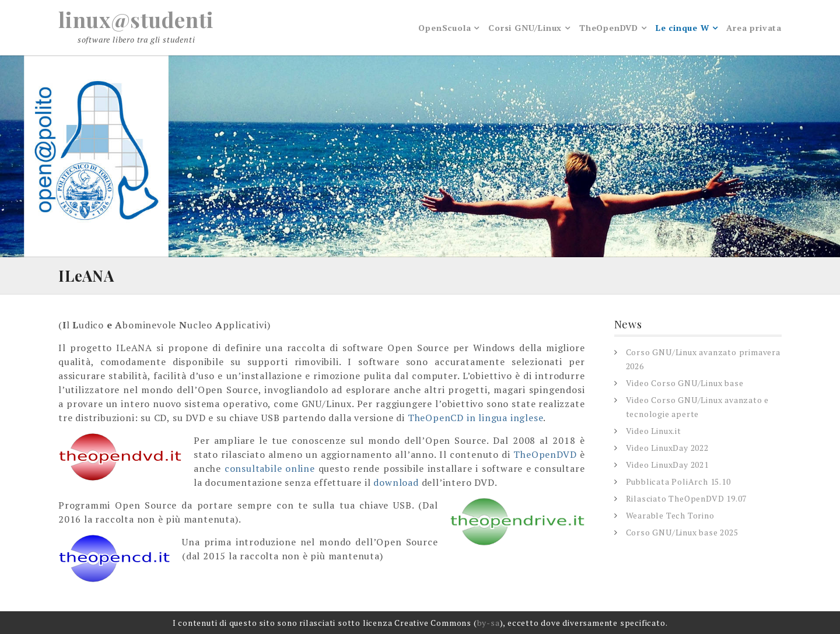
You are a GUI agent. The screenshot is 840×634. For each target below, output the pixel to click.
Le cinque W (682, 28)
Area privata (754, 28)
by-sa (489, 623)
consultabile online (270, 468)
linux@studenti (136, 19)
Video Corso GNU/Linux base (685, 383)
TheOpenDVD (609, 28)
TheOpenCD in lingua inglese (476, 418)
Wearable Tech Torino (670, 515)
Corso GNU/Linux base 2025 (682, 532)
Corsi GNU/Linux (525, 28)
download (396, 482)
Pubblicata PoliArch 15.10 (678, 481)
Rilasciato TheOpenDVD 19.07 (687, 498)
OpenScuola (444, 28)
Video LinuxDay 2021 (667, 465)
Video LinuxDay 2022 (667, 448)
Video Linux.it (654, 431)
